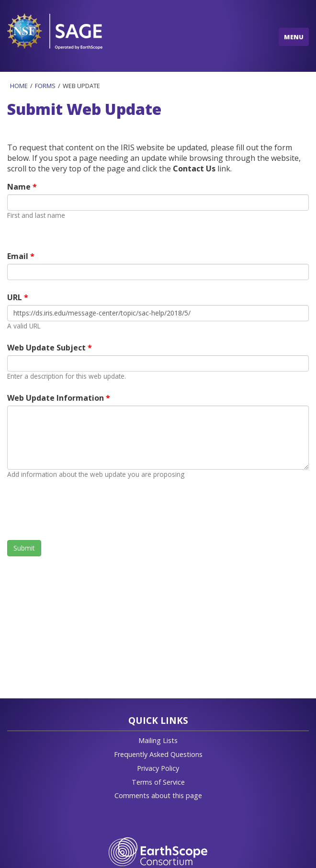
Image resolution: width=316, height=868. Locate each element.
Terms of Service (158, 782)
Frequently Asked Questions (158, 754)
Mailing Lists (158, 740)
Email (19, 256)
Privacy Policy (158, 768)
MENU (294, 37)
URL (16, 297)
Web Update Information (56, 398)
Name (20, 187)
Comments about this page (158, 795)
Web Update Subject (47, 348)
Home (19, 86)
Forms (45, 86)
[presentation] (80, 509)
